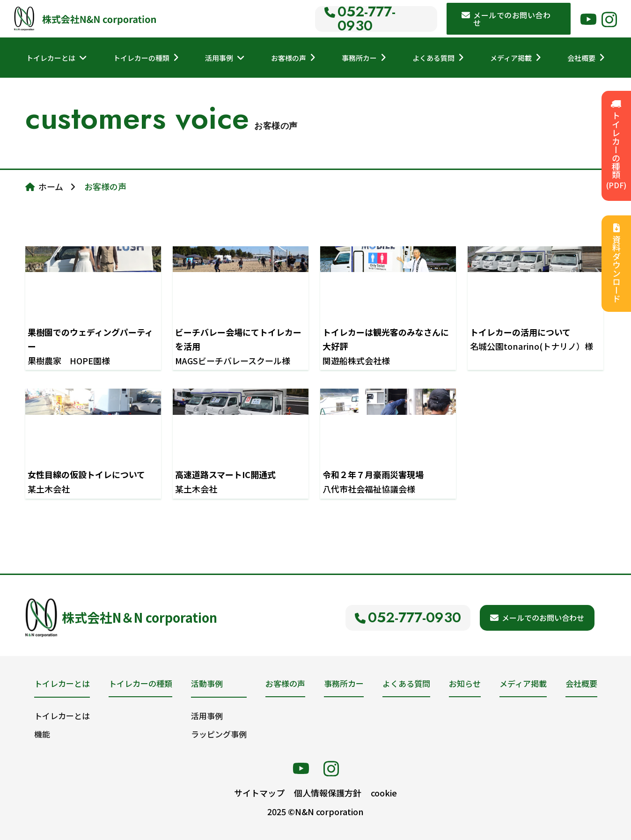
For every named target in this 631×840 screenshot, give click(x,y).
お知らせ (465, 683)
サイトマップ (259, 793)
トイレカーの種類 (141, 58)
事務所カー (359, 58)
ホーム (51, 186)
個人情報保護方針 (328, 793)
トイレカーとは (51, 58)
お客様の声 (289, 58)
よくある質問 (433, 58)
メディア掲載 (511, 58)
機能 (42, 734)
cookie (384, 793)
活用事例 (219, 58)
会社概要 (581, 58)
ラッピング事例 (219, 734)
